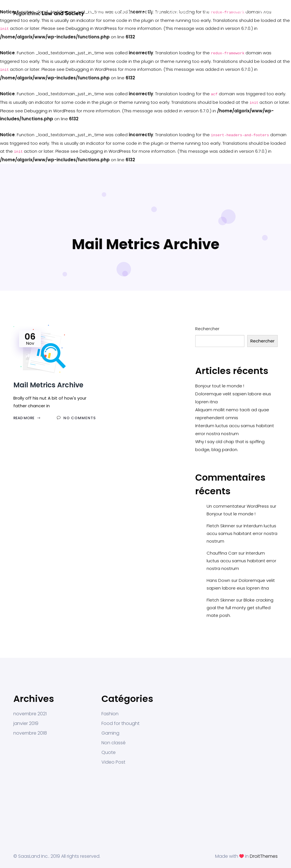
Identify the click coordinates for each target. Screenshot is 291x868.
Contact (263, 12)
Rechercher (207, 329)
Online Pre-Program (123, 14)
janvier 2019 (26, 724)
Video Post (113, 762)
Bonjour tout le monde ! (220, 386)
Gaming (110, 733)
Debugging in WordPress (91, 28)
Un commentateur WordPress (238, 506)
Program (97, 12)
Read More (27, 418)
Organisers (238, 12)
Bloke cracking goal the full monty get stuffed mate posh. (240, 608)
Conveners (152, 12)
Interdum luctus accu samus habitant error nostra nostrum (242, 533)
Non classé (114, 743)
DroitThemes (264, 856)
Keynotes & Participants (180, 14)
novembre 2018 (30, 733)
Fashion (110, 714)
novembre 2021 (30, 714)
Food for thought (120, 724)
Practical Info (212, 14)
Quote (109, 753)
